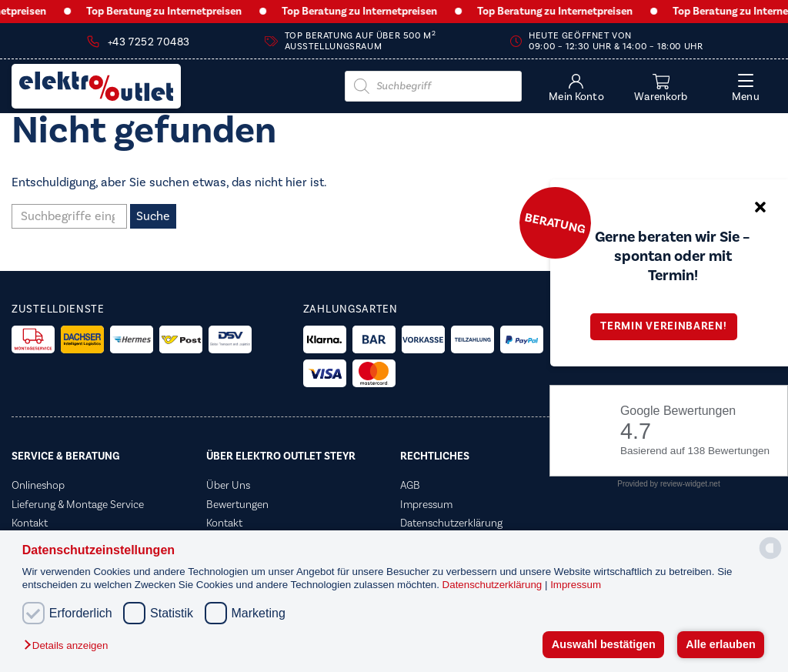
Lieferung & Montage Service (78, 505)
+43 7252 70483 (149, 42)
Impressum (576, 585)
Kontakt (30, 523)
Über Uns (228, 486)
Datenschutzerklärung (494, 585)
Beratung (555, 222)
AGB (410, 486)
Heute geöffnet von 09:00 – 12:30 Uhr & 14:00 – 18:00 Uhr (616, 41)
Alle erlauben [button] (720, 644)
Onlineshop (38, 486)
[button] (70, 646)
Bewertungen (237, 505)
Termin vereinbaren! (669, 326)
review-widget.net (690, 484)
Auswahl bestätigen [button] (604, 644)
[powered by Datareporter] (770, 558)
